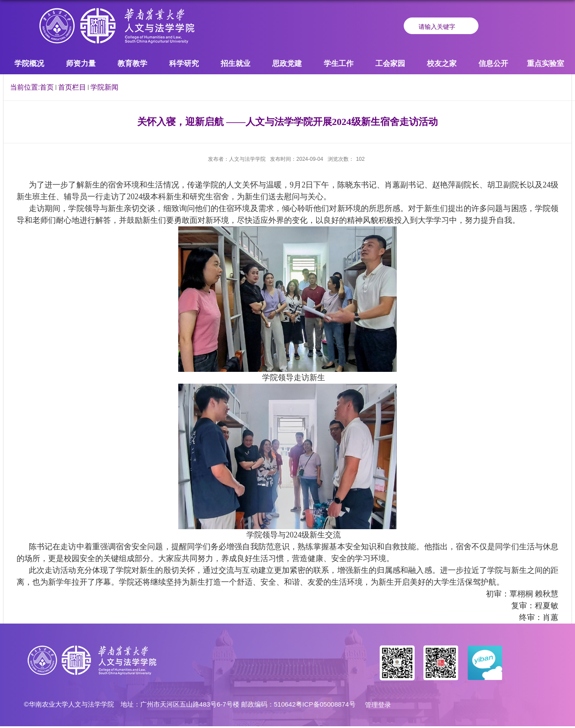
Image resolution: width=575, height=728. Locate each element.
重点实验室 (546, 64)
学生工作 (339, 64)
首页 (47, 87)
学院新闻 (104, 87)
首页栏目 (72, 87)
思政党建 (287, 64)
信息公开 (493, 64)
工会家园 (390, 64)
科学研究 (184, 64)
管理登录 (378, 705)
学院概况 (29, 64)
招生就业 (236, 64)
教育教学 (132, 64)
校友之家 (442, 64)
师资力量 (81, 64)
